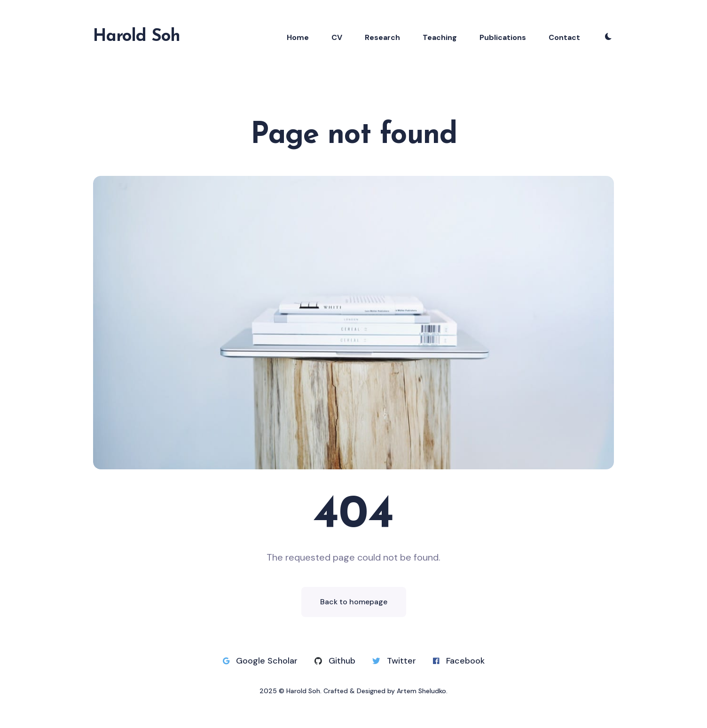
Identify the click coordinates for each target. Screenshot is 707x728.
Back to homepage (354, 602)
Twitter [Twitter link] (394, 661)
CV (337, 37)
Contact (564, 37)
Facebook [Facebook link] (459, 661)
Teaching (440, 37)
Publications (503, 37)
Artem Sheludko (421, 691)
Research (382, 37)
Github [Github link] (335, 661)
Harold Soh (137, 37)
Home (298, 37)
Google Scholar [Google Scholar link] (260, 661)
